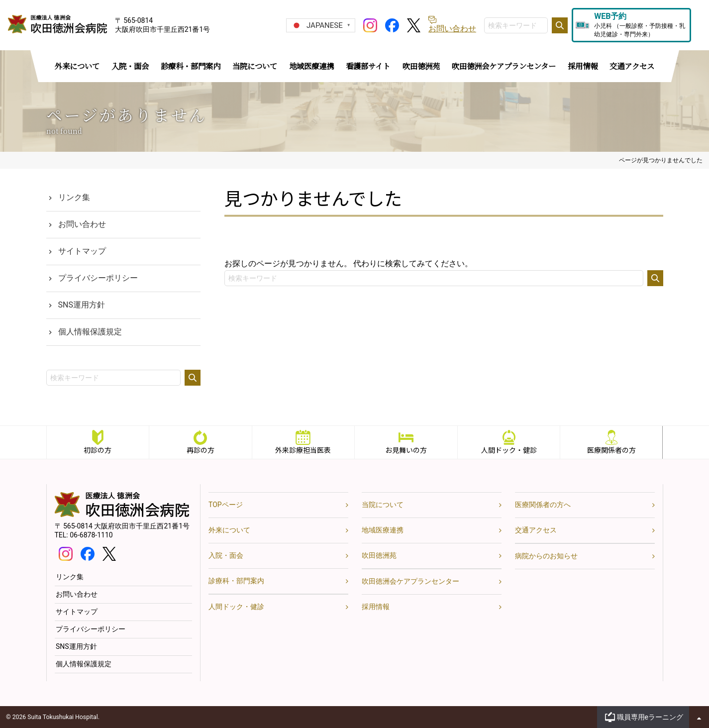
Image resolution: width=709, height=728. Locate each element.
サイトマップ (82, 251)
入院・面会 (226, 555)
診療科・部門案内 (236, 581)
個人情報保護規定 (90, 332)
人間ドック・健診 (509, 450)
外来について (229, 530)
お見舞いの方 (406, 450)
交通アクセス (536, 530)
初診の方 (98, 450)
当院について (383, 505)
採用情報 (376, 607)
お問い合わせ (82, 224)
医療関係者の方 (611, 450)
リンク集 (74, 197)
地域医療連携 (383, 530)
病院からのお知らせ (546, 556)
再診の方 (201, 450)
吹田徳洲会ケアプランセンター (410, 581)
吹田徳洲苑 (379, 555)
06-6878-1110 (91, 535)
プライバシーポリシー (98, 278)
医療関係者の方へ (543, 505)
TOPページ (226, 505)
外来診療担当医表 (304, 450)
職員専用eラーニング (650, 717)
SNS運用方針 (82, 305)
